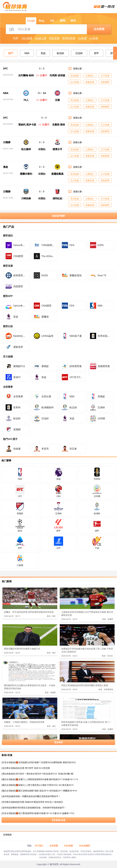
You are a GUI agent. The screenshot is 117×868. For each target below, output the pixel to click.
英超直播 (54, 38)
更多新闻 (58, 742)
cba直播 (82, 38)
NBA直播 (27, 38)
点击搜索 (99, 29)
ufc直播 (94, 38)
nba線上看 (41, 38)
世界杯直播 (69, 38)
